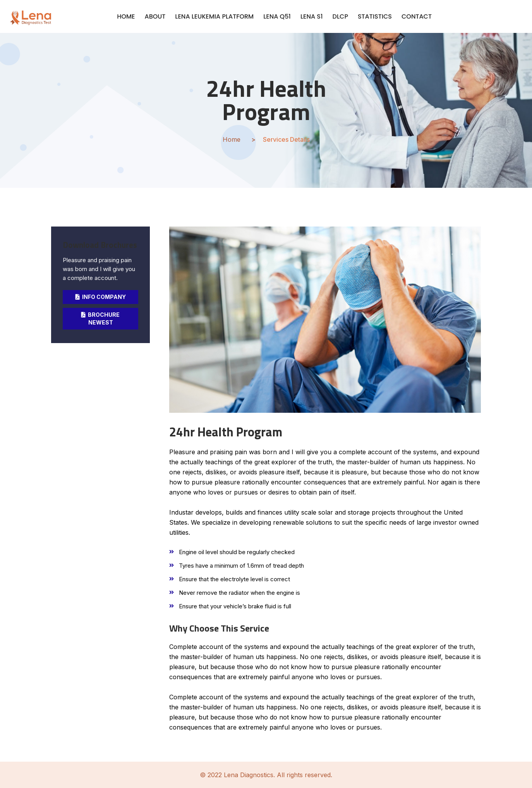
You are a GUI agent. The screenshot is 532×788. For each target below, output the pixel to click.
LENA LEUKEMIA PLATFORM (214, 16)
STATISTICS (375, 16)
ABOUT (155, 16)
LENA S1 (312, 16)
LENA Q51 (277, 16)
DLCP (340, 16)
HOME (126, 16)
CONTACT (417, 16)
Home (232, 139)
